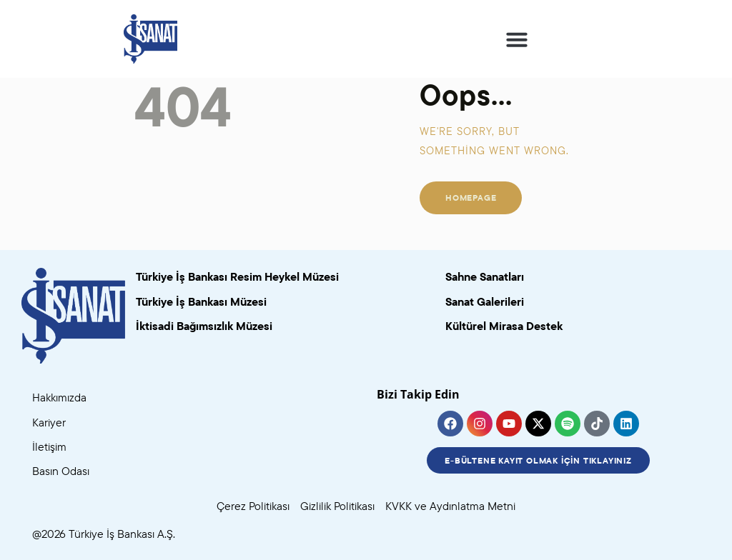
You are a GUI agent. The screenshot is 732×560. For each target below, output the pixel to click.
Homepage (471, 197)
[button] (517, 39)
